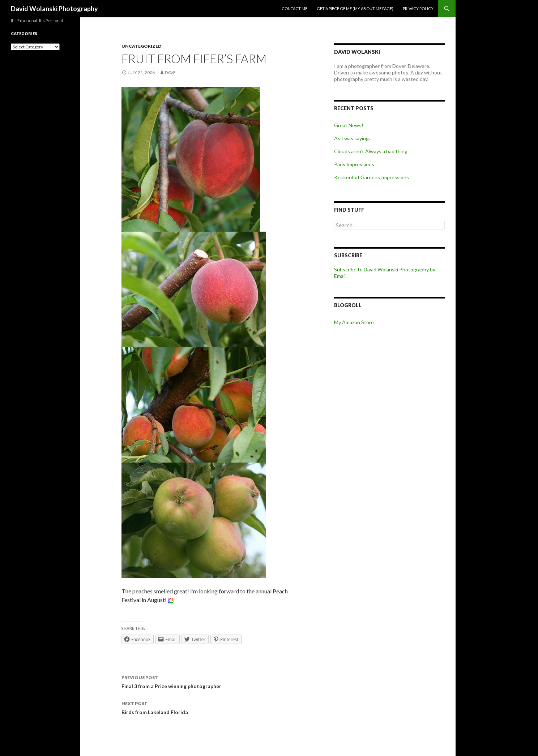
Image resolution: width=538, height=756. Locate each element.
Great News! (349, 125)
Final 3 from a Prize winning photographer (207, 681)
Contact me (294, 8)
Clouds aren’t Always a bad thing (371, 151)
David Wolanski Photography (54, 9)
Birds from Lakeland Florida (207, 707)
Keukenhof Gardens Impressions (372, 177)
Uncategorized (141, 46)
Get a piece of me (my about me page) (355, 8)
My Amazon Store (354, 322)
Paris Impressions (354, 164)
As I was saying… (353, 138)
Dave (170, 72)
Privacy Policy (418, 8)
